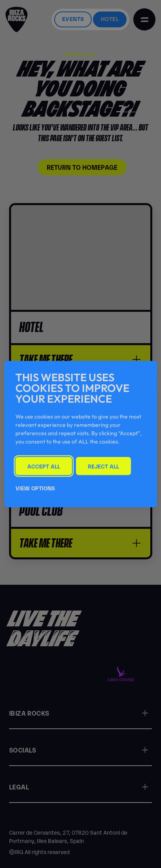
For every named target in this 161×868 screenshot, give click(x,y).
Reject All (103, 466)
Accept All (44, 466)
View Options (35, 487)
